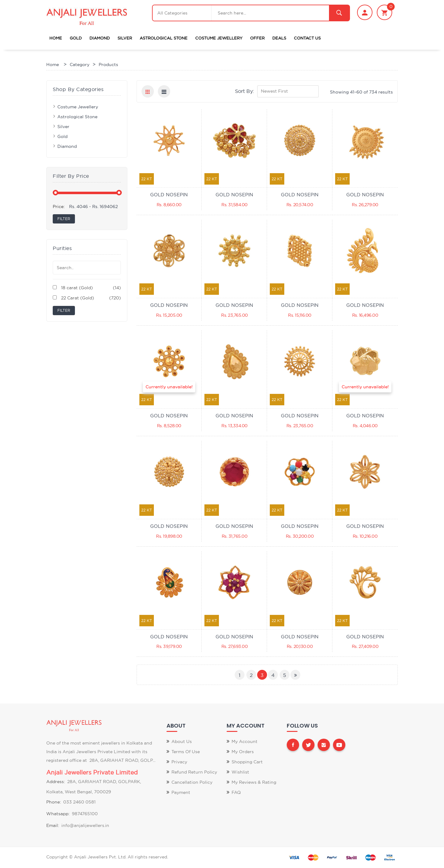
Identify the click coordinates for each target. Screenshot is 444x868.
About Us (182, 741)
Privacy (179, 762)
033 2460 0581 (79, 802)
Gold (76, 38)
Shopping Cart (247, 762)
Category (80, 65)
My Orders (243, 752)
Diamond (100, 38)
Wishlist (240, 772)
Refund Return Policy (194, 772)
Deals (279, 38)
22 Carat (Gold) (87, 298)
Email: (53, 825)
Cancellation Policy (192, 782)
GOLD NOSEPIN (169, 195)
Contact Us (307, 38)
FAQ (236, 792)
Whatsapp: (58, 814)
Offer (257, 38)
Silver (125, 38)
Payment (181, 792)
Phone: (54, 802)
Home (56, 38)
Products (108, 65)
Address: (56, 782)
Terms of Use (186, 752)
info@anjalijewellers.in (85, 825)
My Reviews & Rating (254, 782)
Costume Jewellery (219, 38)
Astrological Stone (164, 38)
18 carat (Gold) (87, 288)
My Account (245, 741)
